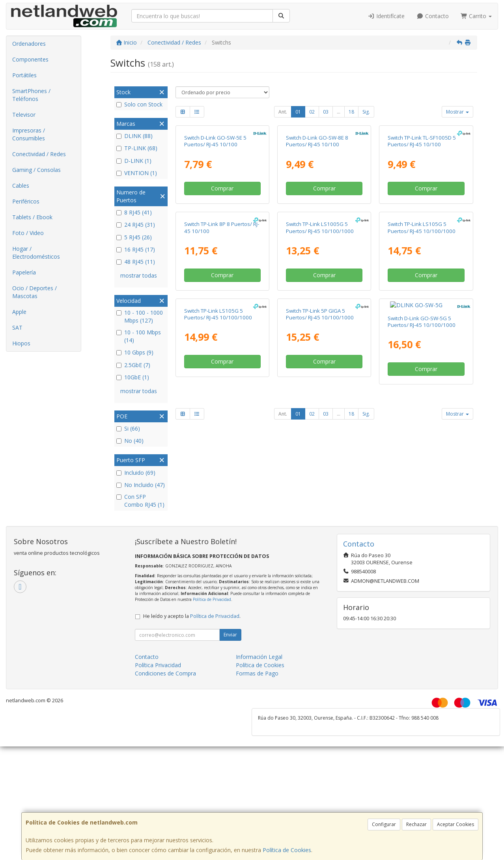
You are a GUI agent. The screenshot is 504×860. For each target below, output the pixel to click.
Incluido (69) (136, 473)
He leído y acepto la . (192, 616)
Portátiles (24, 75)
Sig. (366, 112)
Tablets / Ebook (32, 217)
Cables (21, 186)
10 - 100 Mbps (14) (139, 336)
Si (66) (128, 428)
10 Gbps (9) (135, 352)
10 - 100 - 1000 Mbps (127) (140, 316)
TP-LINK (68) (137, 148)
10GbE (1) (133, 377)
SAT (17, 327)
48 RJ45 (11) (136, 262)
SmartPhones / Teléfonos (31, 95)
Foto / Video (28, 233)
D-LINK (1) (134, 161)
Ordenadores (29, 44)
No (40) (130, 441)
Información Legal (259, 657)
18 (351, 112)
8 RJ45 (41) (134, 212)
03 (326, 112)
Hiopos (21, 343)
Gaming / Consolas (36, 170)
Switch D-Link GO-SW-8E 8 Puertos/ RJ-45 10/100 (317, 141)
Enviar (230, 635)
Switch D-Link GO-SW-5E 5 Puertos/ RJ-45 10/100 (215, 141)
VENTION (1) (137, 173)
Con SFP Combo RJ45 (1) (140, 501)
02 (312, 112)
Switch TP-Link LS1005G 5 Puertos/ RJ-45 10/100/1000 (320, 227)
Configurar (384, 824)
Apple (19, 312)
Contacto (433, 16)
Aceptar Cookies (455, 824)
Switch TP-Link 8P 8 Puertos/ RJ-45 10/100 (222, 227)
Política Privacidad (158, 665)
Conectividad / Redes (39, 154)
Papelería (24, 272)
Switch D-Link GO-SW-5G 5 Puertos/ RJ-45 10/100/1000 (422, 314)
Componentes (30, 59)
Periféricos (26, 201)
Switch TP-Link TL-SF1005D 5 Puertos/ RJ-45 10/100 (422, 141)
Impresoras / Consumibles (29, 134)
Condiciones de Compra (165, 673)
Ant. (283, 112)
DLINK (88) (134, 136)
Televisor (24, 115)
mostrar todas (139, 275)
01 (298, 112)
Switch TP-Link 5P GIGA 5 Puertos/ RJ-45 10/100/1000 (320, 314)
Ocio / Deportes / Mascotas (35, 292)
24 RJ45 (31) (136, 225)
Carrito (476, 16)
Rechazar (416, 824)
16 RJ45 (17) (136, 249)
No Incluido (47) (141, 485)
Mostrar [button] (457, 112)
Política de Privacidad (212, 599)
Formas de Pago (257, 673)
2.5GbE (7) (133, 365)
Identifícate (386, 16)
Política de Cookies (287, 850)
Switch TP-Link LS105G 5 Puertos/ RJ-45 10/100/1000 (422, 227)
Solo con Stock (139, 104)
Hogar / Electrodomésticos (36, 253)
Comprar (222, 188)
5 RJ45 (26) (134, 237)
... (339, 112)
